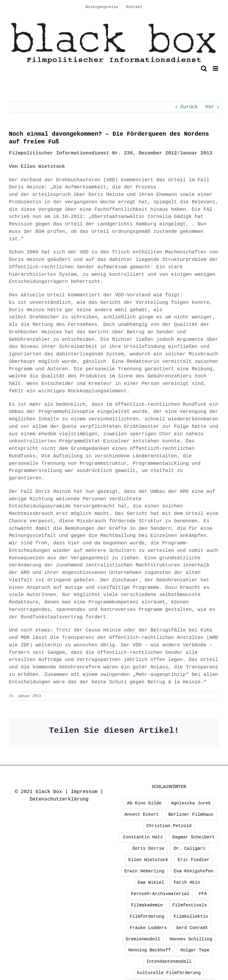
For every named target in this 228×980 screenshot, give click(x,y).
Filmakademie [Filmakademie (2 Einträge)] (147, 905)
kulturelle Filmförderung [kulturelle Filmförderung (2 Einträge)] (169, 973)
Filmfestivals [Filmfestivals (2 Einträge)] (190, 905)
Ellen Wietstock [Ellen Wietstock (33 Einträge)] (148, 860)
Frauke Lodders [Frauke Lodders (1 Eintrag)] (148, 928)
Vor (210, 107)
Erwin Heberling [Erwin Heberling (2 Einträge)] (144, 871)
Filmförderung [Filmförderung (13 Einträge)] (147, 916)
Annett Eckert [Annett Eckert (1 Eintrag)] (142, 815)
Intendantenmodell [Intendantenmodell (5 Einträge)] (169, 962)
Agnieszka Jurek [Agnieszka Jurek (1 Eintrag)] (191, 803)
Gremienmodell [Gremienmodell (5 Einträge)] (143, 939)
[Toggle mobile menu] (216, 68)
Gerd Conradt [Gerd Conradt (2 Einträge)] (192, 928)
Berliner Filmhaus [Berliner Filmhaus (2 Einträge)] (191, 815)
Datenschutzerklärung (59, 799)
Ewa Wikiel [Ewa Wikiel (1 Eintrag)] (151, 883)
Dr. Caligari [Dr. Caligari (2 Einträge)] (189, 849)
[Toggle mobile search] (204, 68)
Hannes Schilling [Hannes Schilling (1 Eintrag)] (191, 939)
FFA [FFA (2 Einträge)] (203, 894)
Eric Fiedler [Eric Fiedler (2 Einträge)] (194, 860)
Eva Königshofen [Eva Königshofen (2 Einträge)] (193, 871)
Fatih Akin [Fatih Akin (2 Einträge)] (187, 883)
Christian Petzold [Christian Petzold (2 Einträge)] (169, 826)
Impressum (84, 792)
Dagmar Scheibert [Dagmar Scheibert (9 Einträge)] (194, 837)
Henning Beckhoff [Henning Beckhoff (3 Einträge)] (150, 950)
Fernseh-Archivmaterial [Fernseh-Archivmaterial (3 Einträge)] (160, 894)
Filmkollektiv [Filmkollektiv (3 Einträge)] (191, 916)
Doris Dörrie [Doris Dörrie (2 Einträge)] (148, 849)
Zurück (189, 107)
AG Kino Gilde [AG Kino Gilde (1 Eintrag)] (144, 803)
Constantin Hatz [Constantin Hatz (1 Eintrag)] (143, 837)
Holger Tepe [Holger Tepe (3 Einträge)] (195, 950)
